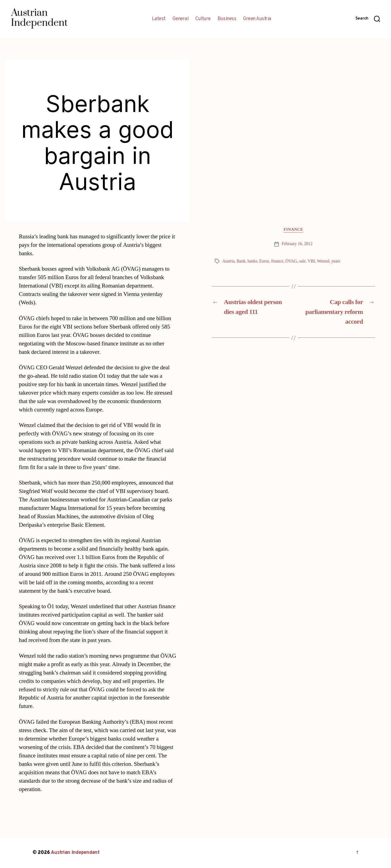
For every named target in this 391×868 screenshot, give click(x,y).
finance (277, 261)
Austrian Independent (75, 853)
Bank (241, 261)
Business (227, 19)
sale (302, 261)
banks (252, 261)
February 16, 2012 (297, 244)
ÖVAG (291, 261)
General (181, 19)
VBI (311, 261)
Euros (264, 261)
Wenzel (323, 261)
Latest (159, 19)
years (336, 261)
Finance (293, 230)
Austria (228, 261)
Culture (203, 19)
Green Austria (257, 19)
